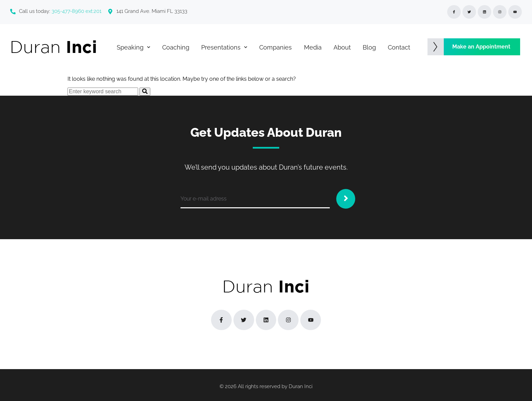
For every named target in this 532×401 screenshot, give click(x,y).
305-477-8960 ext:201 (77, 11)
